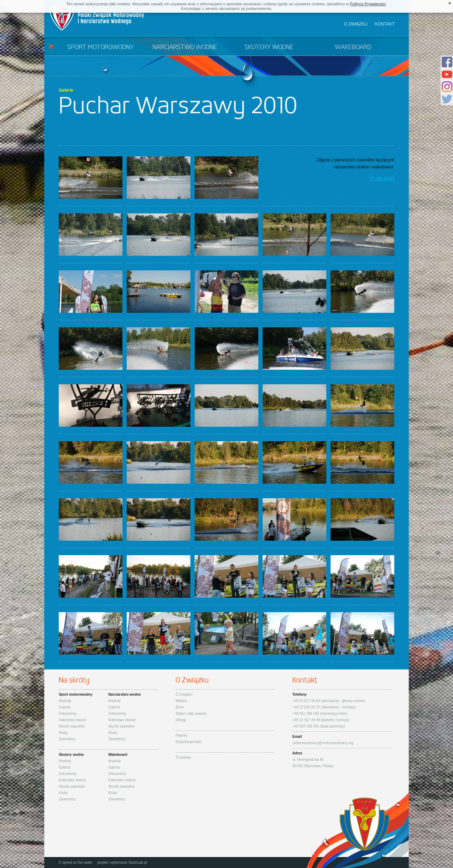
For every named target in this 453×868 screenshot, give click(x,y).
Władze (181, 701)
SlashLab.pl (138, 863)
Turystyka (183, 757)
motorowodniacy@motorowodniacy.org (323, 743)
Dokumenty (68, 714)
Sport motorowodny (101, 47)
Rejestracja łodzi (188, 742)
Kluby (63, 733)
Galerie (66, 90)
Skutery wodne (269, 47)
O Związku (184, 694)
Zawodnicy (67, 739)
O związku (356, 24)
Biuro (180, 707)
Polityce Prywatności (368, 4)
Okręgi (181, 720)
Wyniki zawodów (72, 726)
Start (51, 46)
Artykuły (65, 701)
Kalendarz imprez (73, 720)
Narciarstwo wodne (185, 47)
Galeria (64, 707)
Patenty (182, 735)
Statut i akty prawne (191, 714)
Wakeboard (353, 47)
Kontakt (385, 24)
